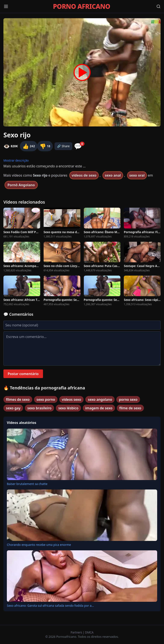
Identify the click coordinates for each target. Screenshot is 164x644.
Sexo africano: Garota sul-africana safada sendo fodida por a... (50, 606)
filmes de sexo (18, 399)
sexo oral (137, 175)
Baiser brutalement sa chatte (27, 484)
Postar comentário (23, 374)
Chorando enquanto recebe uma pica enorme (39, 545)
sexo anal (113, 175)
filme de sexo (130, 408)
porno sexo (128, 399)
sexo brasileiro (39, 408)
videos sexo (71, 399)
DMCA (89, 632)
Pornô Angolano (21, 185)
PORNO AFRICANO (82, 6)
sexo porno (46, 399)
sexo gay (13, 408)
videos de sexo (84, 175)
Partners (77, 632)
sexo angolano (100, 399)
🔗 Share (63, 146)
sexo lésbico (68, 408)
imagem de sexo (99, 408)
